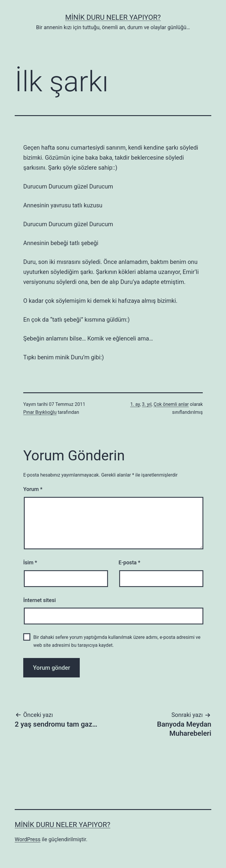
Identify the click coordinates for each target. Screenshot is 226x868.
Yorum (33, 489)
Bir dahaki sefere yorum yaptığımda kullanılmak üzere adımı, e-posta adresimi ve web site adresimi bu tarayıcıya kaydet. (117, 641)
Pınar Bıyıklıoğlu (40, 412)
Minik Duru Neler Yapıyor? (113, 17)
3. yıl (147, 404)
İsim (30, 562)
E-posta (129, 562)
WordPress (28, 839)
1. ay (135, 404)
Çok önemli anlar (171, 404)
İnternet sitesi (40, 600)
